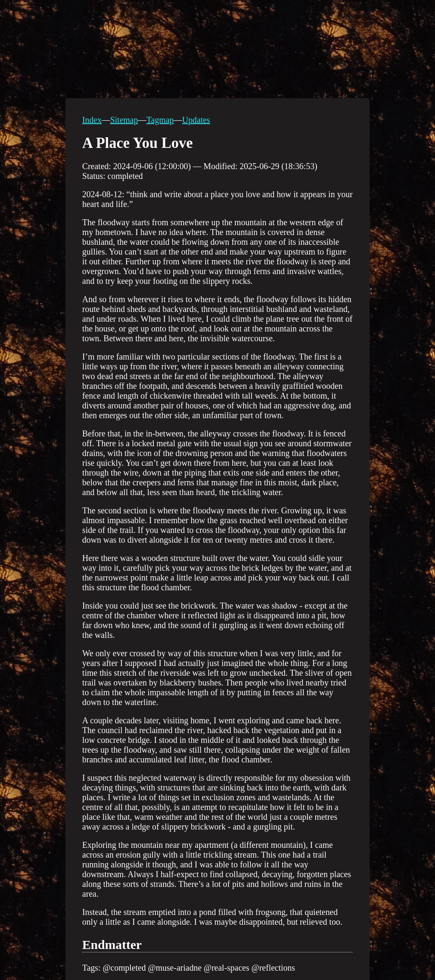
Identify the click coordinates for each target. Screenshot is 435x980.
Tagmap (160, 120)
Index (92, 120)
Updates (196, 120)
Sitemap (124, 120)
